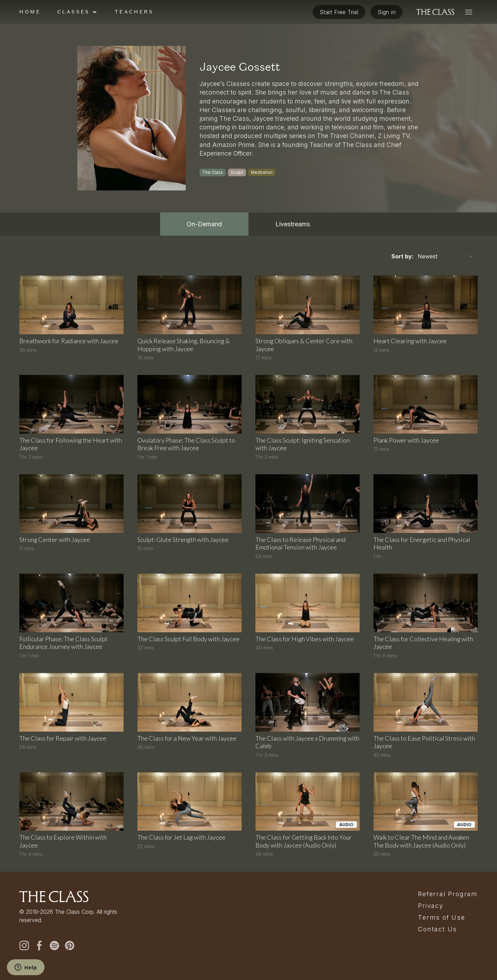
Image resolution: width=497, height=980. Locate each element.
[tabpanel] (248, 553)
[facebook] (39, 946)
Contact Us (437, 929)
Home (30, 12)
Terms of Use (442, 918)
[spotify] (55, 946)
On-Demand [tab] (204, 224)
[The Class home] (435, 12)
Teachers (134, 12)
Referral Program (448, 894)
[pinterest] (70, 946)
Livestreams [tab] (293, 224)
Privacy (431, 906)
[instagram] (24, 946)
